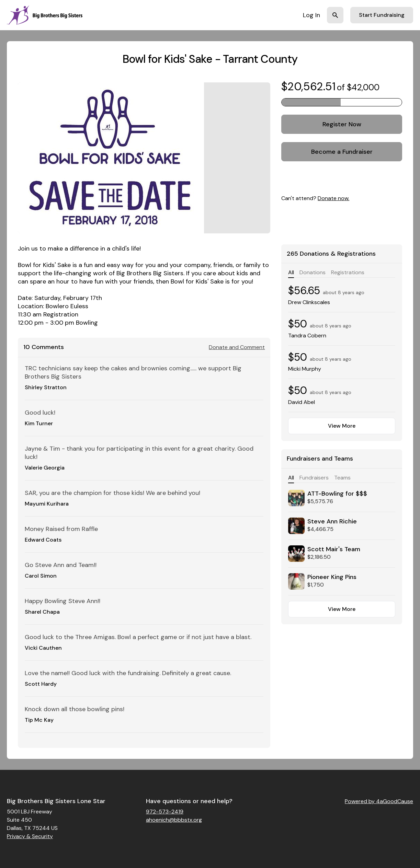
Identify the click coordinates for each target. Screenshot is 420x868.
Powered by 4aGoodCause (379, 801)
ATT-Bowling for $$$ (337, 494)
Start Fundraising (382, 15)
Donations (313, 272)
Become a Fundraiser (342, 152)
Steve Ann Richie (332, 521)
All (291, 272)
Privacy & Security (30, 836)
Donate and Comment (237, 347)
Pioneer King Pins (332, 577)
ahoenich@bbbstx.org (174, 820)
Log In (311, 15)
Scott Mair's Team (334, 549)
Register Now (342, 124)
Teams (342, 478)
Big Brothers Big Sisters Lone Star (56, 801)
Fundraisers (314, 478)
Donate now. (333, 198)
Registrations (348, 272)
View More (342, 426)
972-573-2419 (165, 812)
